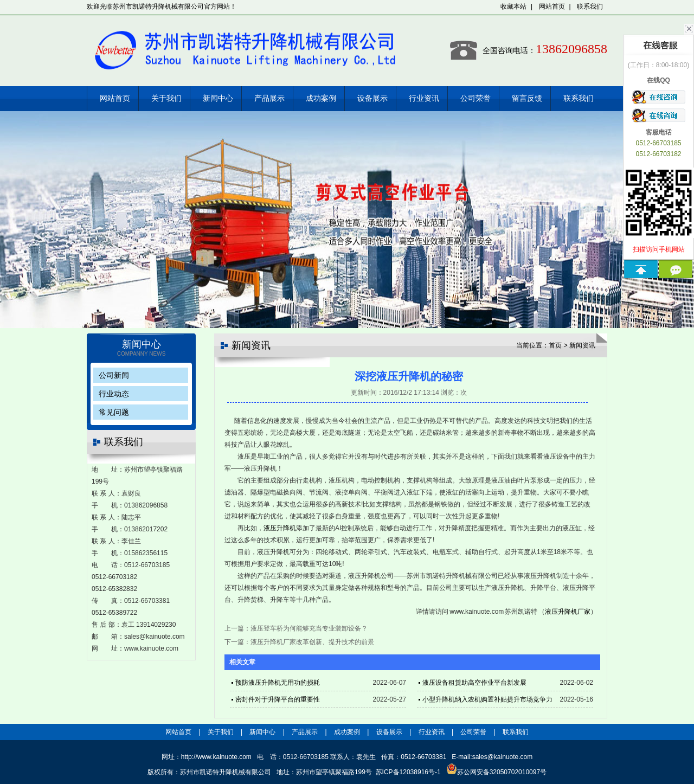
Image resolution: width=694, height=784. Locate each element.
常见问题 (114, 412)
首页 (555, 345)
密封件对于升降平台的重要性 (278, 699)
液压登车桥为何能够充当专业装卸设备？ (309, 628)
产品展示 (269, 98)
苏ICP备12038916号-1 (408, 772)
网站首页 (552, 7)
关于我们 (166, 98)
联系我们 (590, 7)
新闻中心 (218, 98)
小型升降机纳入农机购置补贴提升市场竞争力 (487, 699)
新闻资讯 (582, 345)
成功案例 (321, 98)
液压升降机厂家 (568, 612)
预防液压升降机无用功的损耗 (278, 683)
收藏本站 (513, 7)
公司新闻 (114, 375)
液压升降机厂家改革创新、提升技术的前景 (312, 642)
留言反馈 (527, 98)
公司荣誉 (475, 98)
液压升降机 (280, 528)
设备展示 (372, 98)
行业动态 (114, 394)
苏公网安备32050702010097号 (496, 772)
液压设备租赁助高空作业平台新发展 (474, 683)
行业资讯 (424, 98)
